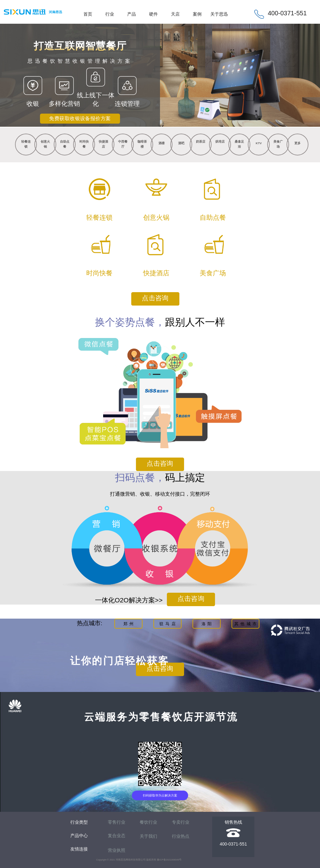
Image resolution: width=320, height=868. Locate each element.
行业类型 (79, 822)
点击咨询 (155, 298)
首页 (88, 14)
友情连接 (79, 849)
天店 (175, 14)
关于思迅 (219, 14)
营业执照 (117, 850)
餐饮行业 (148, 822)
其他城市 (247, 624)
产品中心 (79, 836)
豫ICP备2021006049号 (169, 860)
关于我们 (148, 836)
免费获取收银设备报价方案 (80, 118)
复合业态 (117, 836)
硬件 (153, 14)
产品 (132, 14)
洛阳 (208, 624)
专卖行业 (181, 822)
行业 (110, 14)
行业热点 (181, 836)
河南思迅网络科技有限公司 (131, 860)
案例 (197, 14)
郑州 (130, 624)
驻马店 (168, 624)
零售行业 (117, 822)
